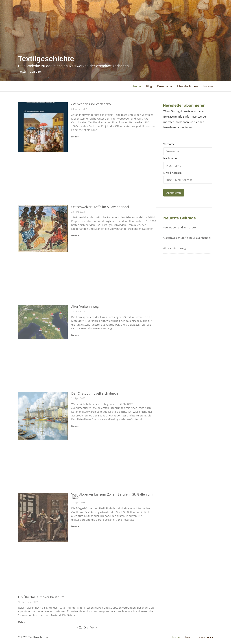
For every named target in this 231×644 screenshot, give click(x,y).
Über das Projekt (188, 86)
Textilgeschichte (46, 59)
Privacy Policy (204, 637)
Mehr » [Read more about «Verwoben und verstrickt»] (75, 137)
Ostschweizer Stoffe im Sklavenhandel (100, 207)
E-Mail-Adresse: (188, 177)
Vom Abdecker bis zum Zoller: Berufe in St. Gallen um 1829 (112, 496)
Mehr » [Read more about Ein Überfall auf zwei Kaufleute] (22, 622)
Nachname (170, 158)
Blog (149, 86)
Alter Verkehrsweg (85, 306)
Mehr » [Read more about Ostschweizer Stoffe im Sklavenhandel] (75, 235)
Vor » (94, 627)
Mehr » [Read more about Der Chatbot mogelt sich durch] (75, 426)
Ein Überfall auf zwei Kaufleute (41, 597)
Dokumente (164, 86)
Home (137, 86)
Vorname (169, 144)
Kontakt (208, 86)
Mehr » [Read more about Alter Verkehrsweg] (75, 335)
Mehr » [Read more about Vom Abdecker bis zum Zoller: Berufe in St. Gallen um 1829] (75, 526)
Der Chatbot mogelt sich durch (95, 393)
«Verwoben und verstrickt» (91, 104)
